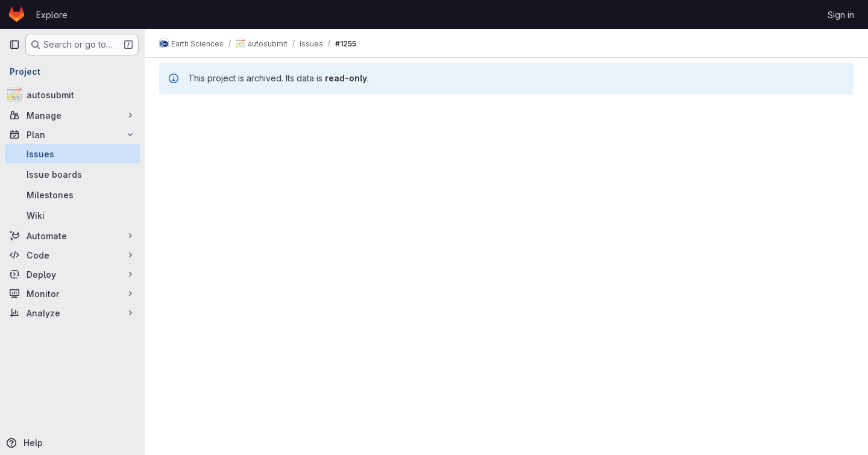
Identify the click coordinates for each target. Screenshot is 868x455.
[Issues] (72, 154)
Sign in (841, 15)
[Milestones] (72, 195)
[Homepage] (17, 14)
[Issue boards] (72, 174)
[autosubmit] (72, 95)
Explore (52, 15)
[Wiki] (72, 215)
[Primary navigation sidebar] (14, 45)
